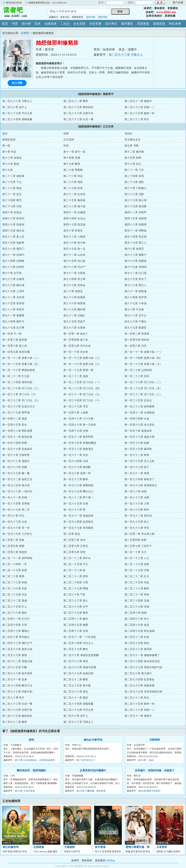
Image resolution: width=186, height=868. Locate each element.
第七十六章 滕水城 (13, 285)
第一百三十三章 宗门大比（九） (21, 400)
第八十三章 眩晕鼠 (74, 297)
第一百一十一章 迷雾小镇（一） (143, 352)
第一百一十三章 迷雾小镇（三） (82, 358)
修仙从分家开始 (93, 740)
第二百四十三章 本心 (137, 619)
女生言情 (79, 24)
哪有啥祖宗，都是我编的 (31, 770)
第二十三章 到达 (73, 176)
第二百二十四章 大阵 (76, 582)
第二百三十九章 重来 (76, 613)
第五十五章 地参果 (13, 243)
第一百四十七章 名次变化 (139, 425)
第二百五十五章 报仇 (137, 643)
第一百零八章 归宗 (136, 346)
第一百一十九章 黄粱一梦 (78, 370)
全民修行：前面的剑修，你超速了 (155, 770)
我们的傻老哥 (11, 847)
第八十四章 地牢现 (136, 297)
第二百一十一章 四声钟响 (17, 558)
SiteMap (111, 861)
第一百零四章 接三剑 (76, 340)
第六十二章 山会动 (74, 255)
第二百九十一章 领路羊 (138, 101)
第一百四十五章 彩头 (15, 425)
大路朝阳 (69, 847)
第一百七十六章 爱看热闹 (78, 485)
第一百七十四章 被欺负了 (139, 479)
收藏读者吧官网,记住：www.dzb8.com (47, 3)
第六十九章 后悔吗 (136, 267)
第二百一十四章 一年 (15, 564)
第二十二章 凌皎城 (13, 176)
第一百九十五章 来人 (137, 522)
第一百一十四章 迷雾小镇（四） (143, 358)
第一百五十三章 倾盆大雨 (139, 437)
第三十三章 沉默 (134, 194)
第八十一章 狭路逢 (136, 291)
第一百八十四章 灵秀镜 (16, 504)
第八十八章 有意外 (13, 309)
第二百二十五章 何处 (137, 582)
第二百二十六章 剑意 (15, 588)
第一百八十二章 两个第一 (78, 498)
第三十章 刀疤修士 (136, 188)
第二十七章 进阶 (134, 182)
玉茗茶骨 (162, 847)
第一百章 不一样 (12, 334)
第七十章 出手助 (12, 273)
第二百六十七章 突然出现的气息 (143, 667)
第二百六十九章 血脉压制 (78, 673)
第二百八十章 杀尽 (13, 698)
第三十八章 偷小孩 (74, 206)
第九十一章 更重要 (13, 316)
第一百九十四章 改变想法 (78, 522)
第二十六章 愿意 (73, 182)
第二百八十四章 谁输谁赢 (17, 119)
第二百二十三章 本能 (15, 582)
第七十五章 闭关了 (136, 279)
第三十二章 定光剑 (74, 194)
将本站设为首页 (14, 3)
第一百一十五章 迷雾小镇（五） (21, 364)
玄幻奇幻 (111, 24)
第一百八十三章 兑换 (137, 498)
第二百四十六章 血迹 (137, 625)
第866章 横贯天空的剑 (149, 791)
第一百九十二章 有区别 (138, 516)
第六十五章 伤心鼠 (74, 261)
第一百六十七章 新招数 (77, 467)
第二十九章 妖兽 (73, 188)
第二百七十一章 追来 (15, 679)
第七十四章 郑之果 (74, 279)
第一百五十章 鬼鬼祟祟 (138, 431)
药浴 (66, 146)
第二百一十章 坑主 (136, 552)
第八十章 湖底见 (73, 291)
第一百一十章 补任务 (76, 352)
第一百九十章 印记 (13, 516)
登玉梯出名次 (132, 140)
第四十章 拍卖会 (12, 212)
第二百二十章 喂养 (13, 576)
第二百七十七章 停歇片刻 (17, 692)
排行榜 (26, 24)
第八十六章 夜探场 (74, 303)
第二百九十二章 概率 (76, 101)
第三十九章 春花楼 (136, 206)
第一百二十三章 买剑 (137, 376)
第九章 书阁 (132, 146)
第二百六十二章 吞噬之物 (17, 661)
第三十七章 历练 (12, 206)
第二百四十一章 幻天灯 (16, 619)
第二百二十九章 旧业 (15, 595)
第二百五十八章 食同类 (138, 649)
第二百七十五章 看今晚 (77, 686)
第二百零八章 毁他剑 (15, 552)
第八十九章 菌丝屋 (74, 309)
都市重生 (127, 24)
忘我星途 (39, 847)
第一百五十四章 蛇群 (15, 443)
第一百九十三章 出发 (15, 522)
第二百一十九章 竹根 (137, 570)
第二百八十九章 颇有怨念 (78, 107)
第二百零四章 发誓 (136, 540)
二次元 (65, 24)
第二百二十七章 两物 (76, 588)
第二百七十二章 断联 (76, 679)
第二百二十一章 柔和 (76, 576)
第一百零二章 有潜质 (137, 334)
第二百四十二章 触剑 (76, 619)
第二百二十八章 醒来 (137, 588)
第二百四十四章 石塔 (15, 625)
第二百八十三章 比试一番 (78, 119)
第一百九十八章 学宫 (137, 528)
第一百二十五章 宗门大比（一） (82, 382)
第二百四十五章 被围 (76, 625)
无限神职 (155, 740)
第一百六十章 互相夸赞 (16, 455)
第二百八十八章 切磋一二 (139, 107)
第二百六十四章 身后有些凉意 (142, 661)
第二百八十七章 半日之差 (17, 113)
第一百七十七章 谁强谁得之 (141, 485)
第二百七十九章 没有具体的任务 (143, 692)
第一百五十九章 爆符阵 (138, 449)
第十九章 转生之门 (86, 760)
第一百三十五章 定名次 (138, 400)
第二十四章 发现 (134, 176)
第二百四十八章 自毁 (76, 631)
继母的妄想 (9, 140)
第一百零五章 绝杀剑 (137, 340)
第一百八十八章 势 (74, 510)
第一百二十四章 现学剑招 (17, 382)
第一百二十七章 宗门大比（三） (21, 388)
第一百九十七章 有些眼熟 (78, 528)
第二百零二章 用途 (13, 540)
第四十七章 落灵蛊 (74, 225)
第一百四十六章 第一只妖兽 (80, 425)
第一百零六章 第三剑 (15, 346)
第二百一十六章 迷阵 (137, 564)
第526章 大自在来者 (25, 791)
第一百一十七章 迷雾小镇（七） (143, 364)
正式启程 (69, 140)
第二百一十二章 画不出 (77, 558)
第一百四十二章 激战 (15, 419)
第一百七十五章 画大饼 (16, 485)
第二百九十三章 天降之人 (126, 55)
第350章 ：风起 (146, 760)
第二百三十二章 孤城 (15, 601)
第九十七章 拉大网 (13, 328)
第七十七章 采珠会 (74, 285)
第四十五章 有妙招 (136, 218)
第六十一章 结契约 (13, 255)
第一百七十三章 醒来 (76, 479)
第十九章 (8, 170)
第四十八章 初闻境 (136, 225)
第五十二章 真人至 (13, 237)
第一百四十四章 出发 (137, 419)
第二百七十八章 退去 (76, 692)
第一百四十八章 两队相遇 (17, 431)
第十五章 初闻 (133, 158)
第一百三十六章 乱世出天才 (19, 407)
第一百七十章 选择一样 (77, 473)
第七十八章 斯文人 (136, 285)
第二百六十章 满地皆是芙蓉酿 (81, 655)
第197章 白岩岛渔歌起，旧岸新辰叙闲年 (35, 760)
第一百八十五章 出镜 (76, 504)
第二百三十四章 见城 (137, 601)
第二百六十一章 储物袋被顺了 (142, 655)
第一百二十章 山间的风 (138, 370)
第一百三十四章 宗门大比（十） (82, 400)
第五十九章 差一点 (74, 249)
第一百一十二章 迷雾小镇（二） (21, 358)
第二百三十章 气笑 (74, 595)
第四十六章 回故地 (13, 225)
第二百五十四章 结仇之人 (78, 643)
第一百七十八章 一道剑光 (17, 491)
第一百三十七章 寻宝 (76, 407)
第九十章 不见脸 (134, 309)
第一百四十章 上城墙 (76, 413)
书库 (15, 24)
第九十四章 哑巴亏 (13, 322)
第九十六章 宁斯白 (136, 322)
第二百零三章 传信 (74, 540)
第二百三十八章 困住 (15, 613)
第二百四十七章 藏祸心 (16, 631)
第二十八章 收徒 (12, 188)
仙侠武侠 (50, 24)
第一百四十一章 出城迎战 (139, 413)
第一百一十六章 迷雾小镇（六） (82, 364)
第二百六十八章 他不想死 (17, 673)
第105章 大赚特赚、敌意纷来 (91, 791)
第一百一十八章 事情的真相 (19, 370)
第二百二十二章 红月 (137, 576)
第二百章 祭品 (72, 534)
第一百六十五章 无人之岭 (139, 461)
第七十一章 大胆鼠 (74, 273)
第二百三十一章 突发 (137, 595)
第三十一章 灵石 (12, 194)
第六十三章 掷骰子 (136, 255)
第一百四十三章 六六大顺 (78, 419)
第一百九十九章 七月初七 (17, 534)
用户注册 (178, 3)
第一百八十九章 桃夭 (137, 510)
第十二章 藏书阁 (134, 152)
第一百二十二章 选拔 (76, 376)
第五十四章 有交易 (136, 237)
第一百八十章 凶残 (136, 491)
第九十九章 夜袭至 (136, 328)
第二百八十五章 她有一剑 (139, 113)
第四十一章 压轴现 (74, 212)
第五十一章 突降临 (136, 231)
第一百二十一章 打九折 (16, 376)
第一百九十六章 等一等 (16, 528)
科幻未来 (175, 24)
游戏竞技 (159, 24)
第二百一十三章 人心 (137, 558)
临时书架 (91, 17)
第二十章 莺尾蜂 (73, 170)
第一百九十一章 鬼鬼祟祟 (78, 516)
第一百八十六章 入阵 (137, 504)
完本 (38, 24)
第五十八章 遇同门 (13, 249)
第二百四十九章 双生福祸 (139, 631)
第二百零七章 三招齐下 (138, 546)
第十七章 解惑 (72, 164)
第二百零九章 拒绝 (74, 552)
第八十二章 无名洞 (13, 297)
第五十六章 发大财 (74, 243)
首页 (5, 24)
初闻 (66, 134)
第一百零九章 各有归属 (16, 352)
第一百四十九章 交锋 (76, 431)
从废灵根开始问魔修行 (93, 770)
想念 (5, 134)
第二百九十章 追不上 (15, 107)
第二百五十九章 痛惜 (15, 655)
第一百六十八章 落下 (137, 467)
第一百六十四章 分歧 (76, 461)
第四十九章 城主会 (13, 231)
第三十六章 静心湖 (136, 200)
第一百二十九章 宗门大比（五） (143, 388)
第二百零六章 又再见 (76, 546)
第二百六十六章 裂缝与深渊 (80, 667)
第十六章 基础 (11, 164)
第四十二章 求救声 (136, 212)
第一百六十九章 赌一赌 (16, 473)
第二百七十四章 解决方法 (17, 686)
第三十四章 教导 (12, 200)
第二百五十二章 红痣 (137, 637)
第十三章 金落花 (12, 158)
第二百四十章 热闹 (136, 613)
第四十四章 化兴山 (74, 218)
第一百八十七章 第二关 (16, 510)
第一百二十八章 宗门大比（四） (82, 388)
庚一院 (6, 146)
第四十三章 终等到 (13, 218)
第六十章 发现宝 (134, 249)
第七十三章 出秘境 (13, 279)
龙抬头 (128, 134)
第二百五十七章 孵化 (76, 649)
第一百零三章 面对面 (15, 340)
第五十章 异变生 (73, 231)
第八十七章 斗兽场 (136, 303)
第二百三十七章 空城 (137, 607)
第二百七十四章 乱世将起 (139, 679)
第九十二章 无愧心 (74, 316)
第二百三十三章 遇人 (76, 601)
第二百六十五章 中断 (15, 667)
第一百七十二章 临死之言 (17, 479)
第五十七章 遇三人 (136, 243)
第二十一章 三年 (134, 170)
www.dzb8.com (166, 12)
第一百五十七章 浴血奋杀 (17, 449)
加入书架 (17, 83)
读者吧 (21, 12)
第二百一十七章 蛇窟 (15, 570)
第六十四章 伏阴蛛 (13, 261)
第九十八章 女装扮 (74, 328)
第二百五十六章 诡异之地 (17, 649)
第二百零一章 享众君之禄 (139, 534)
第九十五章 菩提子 (74, 322)
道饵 (31, 740)
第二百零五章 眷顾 (13, 546)
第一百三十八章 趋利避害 (139, 407)
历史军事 (95, 24)
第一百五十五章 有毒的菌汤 (80, 443)
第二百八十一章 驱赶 (76, 698)
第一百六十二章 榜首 (137, 455)
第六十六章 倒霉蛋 (136, 261)
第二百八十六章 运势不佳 (78, 113)
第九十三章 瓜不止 (136, 316)
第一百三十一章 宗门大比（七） (82, 394)
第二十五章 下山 (12, 182)
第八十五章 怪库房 (13, 303)
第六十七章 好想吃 (13, 267)
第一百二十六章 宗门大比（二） (143, 382)
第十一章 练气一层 (74, 152)
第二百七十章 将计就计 (138, 673)
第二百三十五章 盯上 (15, 607)
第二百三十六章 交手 (76, 607)
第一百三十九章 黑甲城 (16, 413)
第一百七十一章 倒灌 (137, 473)
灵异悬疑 (143, 24)
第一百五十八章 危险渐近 (78, 449)
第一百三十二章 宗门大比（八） (143, 394)
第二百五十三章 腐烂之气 (17, 643)
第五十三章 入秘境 (74, 237)
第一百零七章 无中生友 (77, 346)
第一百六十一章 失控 (76, 455)
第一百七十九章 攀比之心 (78, 491)
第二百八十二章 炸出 (137, 119)
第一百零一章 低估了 (76, 334)
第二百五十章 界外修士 (16, 637)
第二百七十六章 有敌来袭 (139, 686)
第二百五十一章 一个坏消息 (80, 637)
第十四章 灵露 (72, 158)
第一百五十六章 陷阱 (137, 443)
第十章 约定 (9, 152)
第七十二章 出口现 (136, 273)
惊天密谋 (100, 847)
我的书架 (103, 17)
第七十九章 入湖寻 (13, 291)
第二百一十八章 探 (74, 570)
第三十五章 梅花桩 (74, 200)
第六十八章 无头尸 (74, 267)
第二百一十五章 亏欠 (76, 564)
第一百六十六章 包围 (15, 467)
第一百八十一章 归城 (15, 498)
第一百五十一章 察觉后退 (17, 437)
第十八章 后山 (133, 164)
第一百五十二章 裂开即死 (78, 437)
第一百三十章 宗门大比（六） (20, 394)
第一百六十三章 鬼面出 (16, 461)
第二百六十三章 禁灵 (76, 661)
